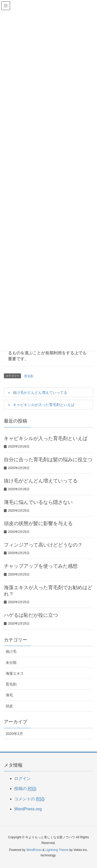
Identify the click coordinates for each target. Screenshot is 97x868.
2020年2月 (14, 734)
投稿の (25, 789)
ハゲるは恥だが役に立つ (31, 615)
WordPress (34, 850)
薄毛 (9, 695)
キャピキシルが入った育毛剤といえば (44, 405)
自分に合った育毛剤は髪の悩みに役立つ (48, 460)
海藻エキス (15, 673)
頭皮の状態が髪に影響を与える (38, 523)
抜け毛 (11, 651)
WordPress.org (28, 809)
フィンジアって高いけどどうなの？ (43, 545)
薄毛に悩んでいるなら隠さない (38, 502)
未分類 (11, 663)
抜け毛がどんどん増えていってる (40, 393)
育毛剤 (29, 376)
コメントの (29, 799)
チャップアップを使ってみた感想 (41, 566)
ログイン (23, 778)
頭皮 (9, 706)
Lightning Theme (57, 850)
